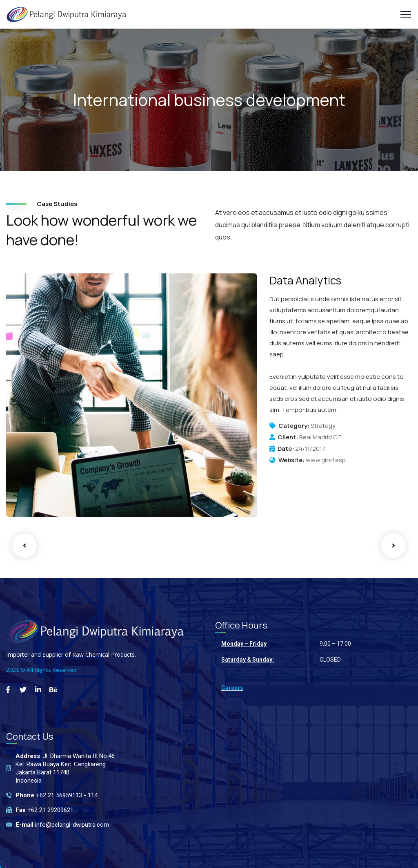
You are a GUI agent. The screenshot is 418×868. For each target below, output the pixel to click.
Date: (286, 449)
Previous (24, 546)
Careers (232, 688)
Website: (291, 460)
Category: (294, 426)
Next (394, 546)
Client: (288, 437)
